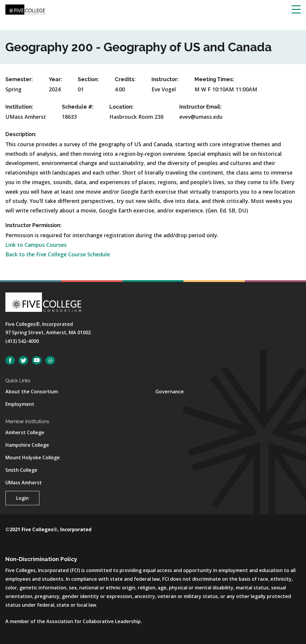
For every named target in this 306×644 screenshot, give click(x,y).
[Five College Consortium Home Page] (25, 9)
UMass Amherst (24, 483)
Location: (121, 107)
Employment (20, 404)
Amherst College (25, 432)
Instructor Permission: (33, 225)
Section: (88, 79)
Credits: (125, 79)
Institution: (19, 107)
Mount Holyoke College (33, 457)
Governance (170, 392)
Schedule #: (78, 107)
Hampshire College (27, 445)
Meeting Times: (214, 79)
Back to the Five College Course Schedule (58, 254)
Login (22, 498)
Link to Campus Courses (36, 245)
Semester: (19, 79)
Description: (21, 134)
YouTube (37, 360)
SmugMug (50, 360)
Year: (55, 79)
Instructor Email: (201, 107)
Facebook (10, 360)
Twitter (23, 360)
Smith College (21, 470)
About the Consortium (32, 392)
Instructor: (165, 79)
